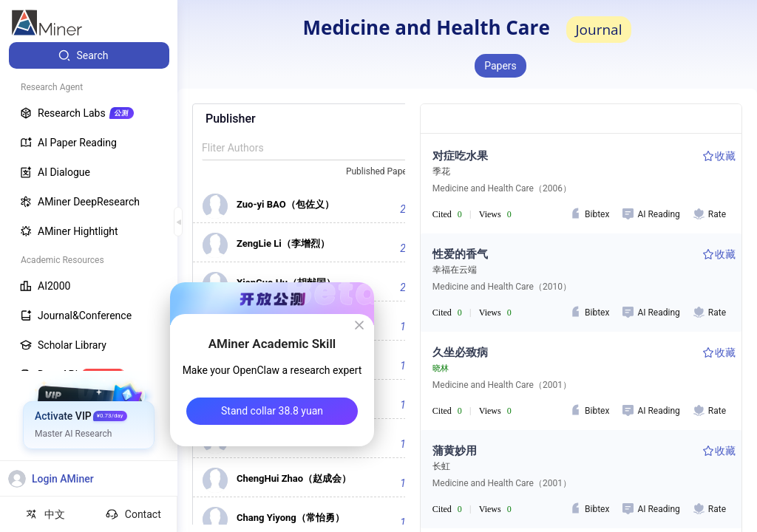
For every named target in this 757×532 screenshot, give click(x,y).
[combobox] (387, 172)
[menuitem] (89, 55)
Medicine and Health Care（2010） (502, 287)
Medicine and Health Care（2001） (502, 385)
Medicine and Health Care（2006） (502, 188)
